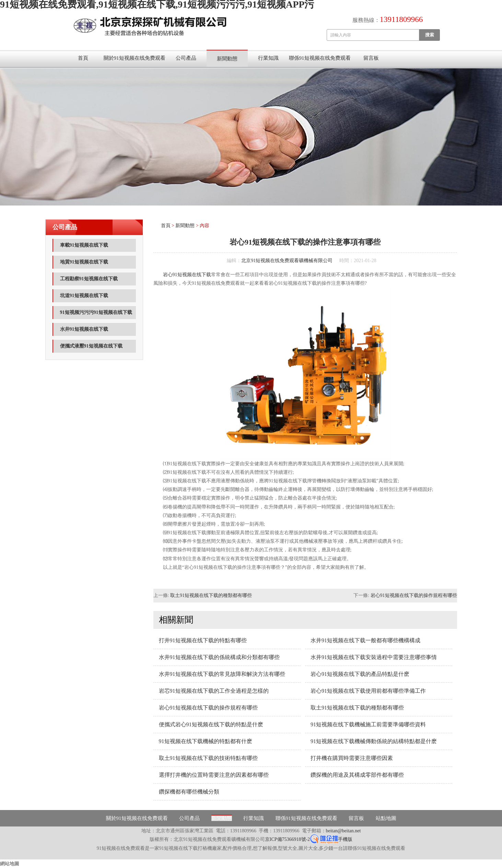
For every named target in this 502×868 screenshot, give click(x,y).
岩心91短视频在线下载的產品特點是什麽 (360, 674)
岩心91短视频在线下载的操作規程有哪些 (414, 595)
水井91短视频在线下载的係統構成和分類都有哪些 (219, 657)
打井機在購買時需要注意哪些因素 (352, 758)
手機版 (345, 839)
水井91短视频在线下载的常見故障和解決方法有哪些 (222, 674)
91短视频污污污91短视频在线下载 (96, 312)
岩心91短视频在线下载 (187, 275)
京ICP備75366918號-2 (287, 839)
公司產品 (186, 58)
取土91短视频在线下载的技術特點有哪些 (208, 758)
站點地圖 (386, 818)
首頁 (83, 58)
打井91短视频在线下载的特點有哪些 (203, 640)
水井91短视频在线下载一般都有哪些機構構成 (365, 640)
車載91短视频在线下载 (84, 245)
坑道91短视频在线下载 (84, 296)
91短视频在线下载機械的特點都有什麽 (206, 741)
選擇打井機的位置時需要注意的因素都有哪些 (214, 775)
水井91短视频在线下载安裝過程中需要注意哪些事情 (374, 657)
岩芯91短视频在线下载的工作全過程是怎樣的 (214, 691)
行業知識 (268, 58)
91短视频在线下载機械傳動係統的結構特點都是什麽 (374, 741)
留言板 (371, 58)
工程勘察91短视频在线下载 (89, 279)
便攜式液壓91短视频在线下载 (91, 346)
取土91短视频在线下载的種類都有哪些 (211, 595)
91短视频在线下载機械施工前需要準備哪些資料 (368, 724)
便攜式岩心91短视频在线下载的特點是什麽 (211, 724)
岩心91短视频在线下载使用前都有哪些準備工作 (368, 691)
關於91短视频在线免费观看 (135, 58)
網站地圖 (10, 864)
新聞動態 (227, 59)
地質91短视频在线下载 (84, 262)
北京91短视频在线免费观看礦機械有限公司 (287, 261)
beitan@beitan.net (343, 831)
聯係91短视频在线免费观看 (320, 58)
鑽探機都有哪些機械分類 (189, 792)
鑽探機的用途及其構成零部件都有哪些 (357, 775)
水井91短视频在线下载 (84, 329)
